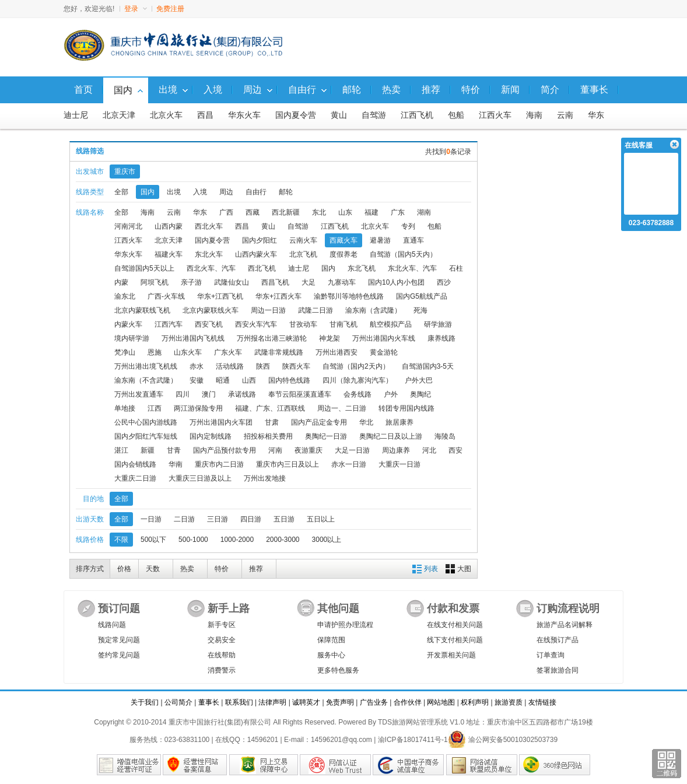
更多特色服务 (338, 670)
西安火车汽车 (256, 324)
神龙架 (330, 338)
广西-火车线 (166, 296)
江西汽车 (169, 324)
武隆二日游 (316, 310)
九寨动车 (342, 282)
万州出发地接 (265, 478)
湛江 (121, 450)
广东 (398, 212)
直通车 (413, 240)
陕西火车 (296, 366)
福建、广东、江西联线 (270, 408)
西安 (455, 450)
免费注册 (170, 9)
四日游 (251, 519)
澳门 (209, 394)
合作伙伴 (408, 702)
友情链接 (542, 702)
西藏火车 (343, 240)
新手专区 (222, 625)
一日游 (151, 519)
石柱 (456, 268)
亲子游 (191, 282)
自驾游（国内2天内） (356, 366)
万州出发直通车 (139, 394)
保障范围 (331, 640)
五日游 (284, 519)
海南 (534, 115)
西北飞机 (262, 268)
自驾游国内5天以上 (144, 268)
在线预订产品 (558, 640)
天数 (153, 569)
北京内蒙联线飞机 (142, 310)
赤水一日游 (349, 464)
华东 (596, 115)
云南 (565, 115)
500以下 (153, 540)
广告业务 (374, 702)
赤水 (197, 366)
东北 (319, 212)
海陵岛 (445, 436)
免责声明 (340, 702)
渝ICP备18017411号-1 (413, 740)
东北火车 (209, 254)
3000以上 (327, 540)
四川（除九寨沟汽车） (357, 380)
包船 (456, 115)
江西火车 (495, 115)
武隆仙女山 (232, 282)
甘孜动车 (303, 324)
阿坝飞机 (155, 282)
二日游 (184, 519)
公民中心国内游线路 (146, 422)
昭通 (223, 380)
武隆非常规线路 (279, 352)
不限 (121, 540)
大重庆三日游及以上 (200, 478)
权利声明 (475, 702)
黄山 (339, 115)
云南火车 (303, 240)
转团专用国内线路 (406, 408)
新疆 (148, 450)
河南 (275, 450)
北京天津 (119, 115)
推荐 (256, 569)
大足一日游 (352, 450)
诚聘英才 (306, 702)
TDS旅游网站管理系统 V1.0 (421, 722)
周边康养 (396, 450)
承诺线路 (242, 394)
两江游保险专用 (198, 408)
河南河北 (128, 226)
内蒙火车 (128, 324)
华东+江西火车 (278, 296)
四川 (183, 394)
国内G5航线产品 (422, 296)
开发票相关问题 (451, 655)
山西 (249, 380)
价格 (124, 569)
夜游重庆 (309, 450)
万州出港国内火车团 (221, 422)
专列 (408, 226)
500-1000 (193, 540)
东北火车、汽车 (412, 268)
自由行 (256, 192)
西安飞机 (209, 324)
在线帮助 (222, 655)
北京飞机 (303, 254)
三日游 (218, 519)
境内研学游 (132, 338)
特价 (222, 569)
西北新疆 (286, 212)
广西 (226, 212)
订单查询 (551, 655)
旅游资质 (509, 702)
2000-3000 (283, 540)
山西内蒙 (169, 226)
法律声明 (272, 702)
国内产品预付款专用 (225, 450)
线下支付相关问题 (455, 640)
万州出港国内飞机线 (193, 338)
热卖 (187, 569)
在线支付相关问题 (455, 625)
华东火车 (244, 115)
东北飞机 (362, 268)
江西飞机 (417, 115)
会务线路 (357, 394)
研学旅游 (438, 324)
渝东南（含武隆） (373, 310)
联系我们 (239, 702)
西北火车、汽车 (211, 268)
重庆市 (125, 171)
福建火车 (169, 254)
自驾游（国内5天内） (403, 254)
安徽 (197, 380)
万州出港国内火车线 (384, 338)
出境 (174, 192)
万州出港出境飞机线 (146, 366)
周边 (226, 192)
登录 (136, 9)
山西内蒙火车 (256, 254)
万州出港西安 (337, 352)
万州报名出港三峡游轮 (272, 338)
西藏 (253, 212)
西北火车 (209, 226)
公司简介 (178, 702)
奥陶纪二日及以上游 (391, 436)
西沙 (444, 282)
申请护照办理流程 (345, 625)
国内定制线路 (211, 436)
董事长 (209, 702)
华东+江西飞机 (220, 296)
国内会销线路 (135, 464)
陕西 (263, 366)
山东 (345, 212)
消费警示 (222, 670)
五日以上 (321, 519)
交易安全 (222, 640)
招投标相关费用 (268, 436)
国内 (148, 192)
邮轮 (286, 192)
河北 (429, 450)
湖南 (424, 212)
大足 (309, 282)
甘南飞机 (343, 324)
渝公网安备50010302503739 (503, 740)
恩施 (155, 352)
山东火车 (188, 352)
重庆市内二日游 (219, 464)
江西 (155, 408)
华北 (366, 422)
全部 (121, 192)
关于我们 (145, 702)
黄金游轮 (384, 352)
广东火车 (228, 352)
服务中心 (331, 655)
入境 (200, 192)
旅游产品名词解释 (565, 625)
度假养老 (343, 254)
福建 (371, 212)
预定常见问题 (119, 640)
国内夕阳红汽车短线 (146, 436)
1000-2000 (237, 540)
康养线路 (441, 338)
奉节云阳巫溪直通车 (300, 394)
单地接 (125, 408)
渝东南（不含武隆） (146, 380)
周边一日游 (268, 310)
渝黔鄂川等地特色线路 (349, 296)
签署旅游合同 (558, 670)
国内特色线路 (289, 380)
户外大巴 (419, 380)
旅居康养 (399, 422)
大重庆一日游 (399, 464)
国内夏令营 (296, 115)
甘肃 (272, 422)
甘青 (174, 450)
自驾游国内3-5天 (428, 366)
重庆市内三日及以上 (288, 464)
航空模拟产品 (391, 324)
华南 (176, 464)
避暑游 (380, 240)
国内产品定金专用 (319, 422)
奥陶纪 (420, 394)
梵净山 (125, 352)
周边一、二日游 (342, 408)
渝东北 (125, 296)
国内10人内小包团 (396, 282)
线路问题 (112, 625)
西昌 (205, 115)
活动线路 (230, 366)
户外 (391, 394)
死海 (420, 310)
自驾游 (374, 115)
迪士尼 (76, 115)
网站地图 (441, 702)
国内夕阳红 (260, 240)
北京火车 (166, 115)
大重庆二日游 (135, 478)
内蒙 (121, 282)
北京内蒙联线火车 (211, 310)
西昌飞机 (275, 282)
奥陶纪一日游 (326, 436)
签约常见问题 (119, 655)
